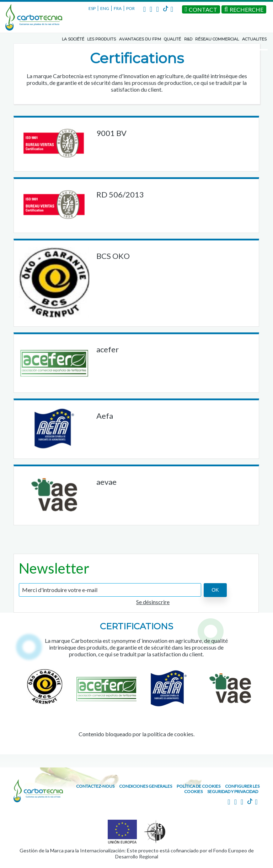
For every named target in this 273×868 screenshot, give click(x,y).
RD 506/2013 (120, 194)
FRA (118, 8)
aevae (106, 482)
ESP (92, 8)
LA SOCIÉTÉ (73, 39)
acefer (108, 349)
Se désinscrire (153, 602)
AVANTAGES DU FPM (140, 39)
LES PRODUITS (101, 39)
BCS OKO (113, 256)
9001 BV (111, 133)
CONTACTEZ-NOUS (95, 786)
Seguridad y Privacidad (233, 791)
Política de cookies (199, 786)
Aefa (105, 416)
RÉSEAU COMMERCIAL (217, 39)
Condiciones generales (146, 786)
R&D (188, 39)
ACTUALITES (254, 39)
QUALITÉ (172, 39)
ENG (105, 8)
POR (130, 8)
